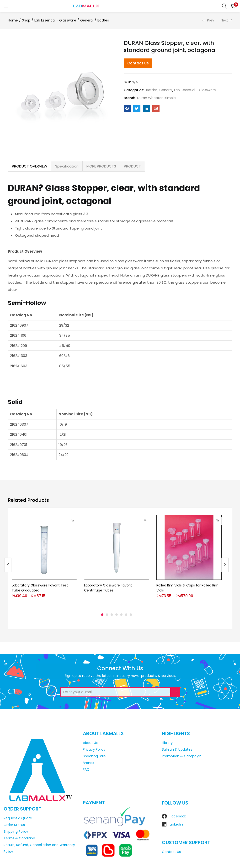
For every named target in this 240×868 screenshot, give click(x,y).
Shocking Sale (94, 756)
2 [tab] (107, 615)
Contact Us (138, 63)
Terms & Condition (19, 838)
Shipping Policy (16, 831)
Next (224, 20)
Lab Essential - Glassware (55, 20)
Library (167, 743)
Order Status (14, 825)
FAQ (86, 769)
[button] (233, 6)
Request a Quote (18, 818)
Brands (88, 763)
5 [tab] (121, 615)
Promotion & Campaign (182, 756)
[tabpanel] (44, 561)
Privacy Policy (94, 749)
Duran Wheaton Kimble (156, 98)
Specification (67, 166)
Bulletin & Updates (177, 749)
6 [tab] (126, 615)
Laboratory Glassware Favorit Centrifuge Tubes (108, 588)
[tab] (30, 166)
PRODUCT (132, 166)
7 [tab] (131, 615)
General (87, 20)
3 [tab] (112, 615)
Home (13, 20)
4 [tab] (117, 615)
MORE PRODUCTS (101, 166)
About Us (90, 743)
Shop (26, 20)
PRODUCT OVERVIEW (30, 166)
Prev (211, 20)
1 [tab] (102, 615)
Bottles (103, 20)
